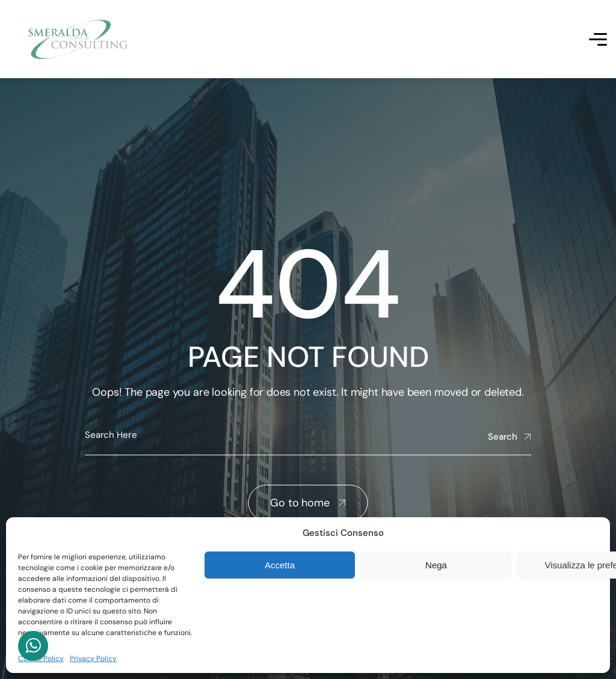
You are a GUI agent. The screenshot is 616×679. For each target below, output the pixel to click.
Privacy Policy (93, 659)
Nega (436, 565)
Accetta (280, 565)
